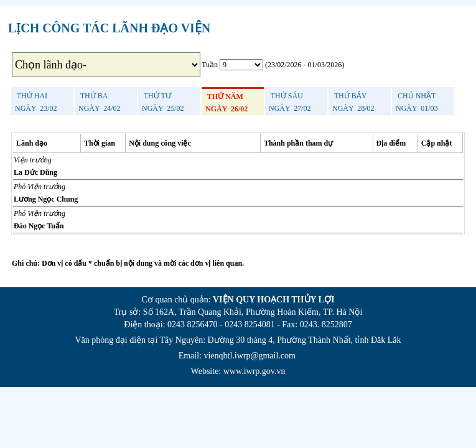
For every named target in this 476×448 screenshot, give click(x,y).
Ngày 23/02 (36, 102)
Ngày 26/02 (226, 103)
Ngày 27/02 (290, 102)
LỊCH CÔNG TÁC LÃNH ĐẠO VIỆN (109, 28)
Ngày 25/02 (163, 102)
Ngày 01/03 (417, 102)
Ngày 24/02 (100, 102)
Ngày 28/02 (353, 102)
